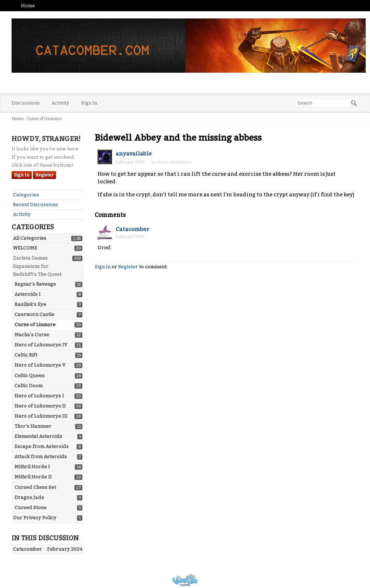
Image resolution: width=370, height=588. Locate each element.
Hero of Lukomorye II (40, 406)
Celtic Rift (26, 355)
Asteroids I (27, 294)
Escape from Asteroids (42, 446)
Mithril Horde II (33, 477)
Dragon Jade (29, 497)
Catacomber (132, 229)
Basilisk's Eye (30, 304)
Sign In (89, 103)
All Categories (30, 238)
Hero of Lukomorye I (39, 396)
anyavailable (134, 154)
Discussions (26, 103)
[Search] (354, 103)
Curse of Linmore (35, 325)
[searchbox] (327, 103)
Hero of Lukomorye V (40, 365)
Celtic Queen (29, 376)
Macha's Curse (32, 335)
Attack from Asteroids (41, 457)
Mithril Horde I (32, 467)
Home (28, 6)
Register (44, 175)
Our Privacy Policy (35, 518)
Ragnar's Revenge (35, 284)
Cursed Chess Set (35, 487)
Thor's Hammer (33, 426)
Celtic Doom (29, 386)
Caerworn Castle (34, 314)
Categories (26, 195)
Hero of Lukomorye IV (41, 345)
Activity (61, 103)
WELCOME (25, 248)
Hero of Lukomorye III (41, 416)
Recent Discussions (36, 204)
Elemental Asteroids (38, 436)
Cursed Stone (31, 508)
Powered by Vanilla (185, 580)
